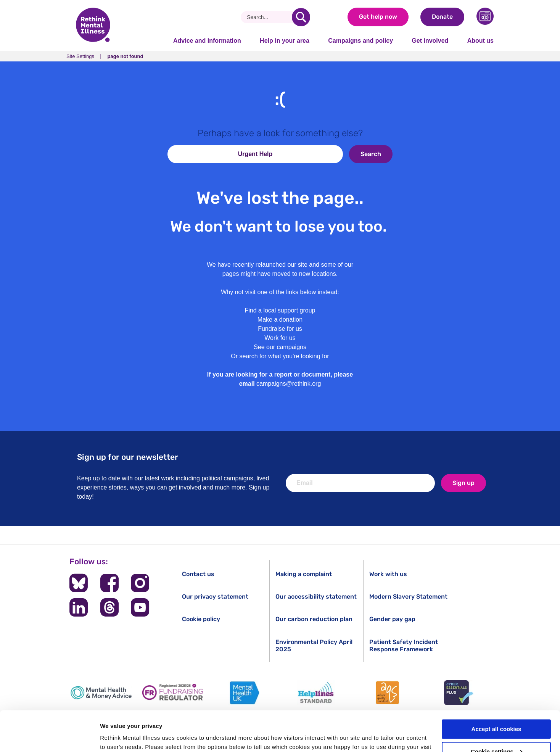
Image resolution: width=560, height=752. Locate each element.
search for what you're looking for (284, 356)
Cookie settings (497, 711)
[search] (301, 17)
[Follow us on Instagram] (140, 583)
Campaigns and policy (360, 41)
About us (480, 41)
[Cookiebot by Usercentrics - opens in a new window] (49, 737)
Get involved (430, 41)
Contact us (198, 574)
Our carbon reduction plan (314, 619)
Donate (442, 17)
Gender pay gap (392, 619)
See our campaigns (280, 347)
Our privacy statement (215, 597)
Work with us (388, 574)
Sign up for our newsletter (128, 457)
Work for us (280, 338)
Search (371, 154)
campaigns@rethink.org (289, 384)
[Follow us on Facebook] (109, 583)
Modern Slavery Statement (408, 597)
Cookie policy (201, 619)
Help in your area (285, 41)
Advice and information (207, 41)
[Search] (269, 17)
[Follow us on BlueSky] (79, 583)
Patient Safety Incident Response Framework (404, 646)
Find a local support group (280, 310)
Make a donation (280, 320)
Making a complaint (304, 574)
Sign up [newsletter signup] (463, 483)
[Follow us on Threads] (109, 607)
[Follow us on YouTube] (140, 607)
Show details (118, 737)
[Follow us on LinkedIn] (79, 607)
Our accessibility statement (316, 597)
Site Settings (80, 56)
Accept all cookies (496, 689)
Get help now (378, 17)
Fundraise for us (280, 329)
